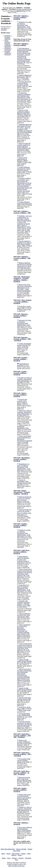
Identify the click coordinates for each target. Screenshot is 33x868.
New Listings (16, 854)
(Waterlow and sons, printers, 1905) (24, 170)
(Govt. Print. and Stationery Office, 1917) (24, 616)
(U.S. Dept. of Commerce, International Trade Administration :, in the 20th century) (24, 25)
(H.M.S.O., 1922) (24, 743)
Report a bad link (21, 849)
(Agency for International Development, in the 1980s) (24, 427)
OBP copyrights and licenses (16, 866)
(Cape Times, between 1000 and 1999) (24, 779)
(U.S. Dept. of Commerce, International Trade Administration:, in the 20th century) (24, 323)
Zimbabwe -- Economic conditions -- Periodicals (21, 17)
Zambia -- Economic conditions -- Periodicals (20, 790)
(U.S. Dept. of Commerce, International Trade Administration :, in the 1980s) (24, 380)
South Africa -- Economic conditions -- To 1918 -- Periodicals (22, 773)
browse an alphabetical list (18, 11)
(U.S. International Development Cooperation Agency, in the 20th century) (25, 440)
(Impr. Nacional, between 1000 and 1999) (24, 482)
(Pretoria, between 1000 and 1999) (24, 699)
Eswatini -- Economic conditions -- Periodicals (21, 359)
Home (3, 854)
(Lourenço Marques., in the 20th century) (24, 500)
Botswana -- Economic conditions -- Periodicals (21, 316)
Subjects (14, 855)
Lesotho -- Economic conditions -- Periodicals (21, 373)
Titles (29, 854)
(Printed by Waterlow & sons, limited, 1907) (24, 113)
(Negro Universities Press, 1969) (24, 204)
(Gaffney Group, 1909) (24, 603)
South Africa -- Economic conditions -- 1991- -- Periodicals (23, 754)
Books (4, 858)
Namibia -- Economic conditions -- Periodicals (21, 525)
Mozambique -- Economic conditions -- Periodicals (22, 459)
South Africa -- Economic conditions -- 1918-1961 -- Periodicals (22, 736)
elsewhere (4, 30)
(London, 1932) (24, 147)
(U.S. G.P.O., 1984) (24, 224)
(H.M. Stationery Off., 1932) (24, 55)
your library (4, 28)
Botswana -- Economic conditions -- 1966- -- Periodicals (23, 339)
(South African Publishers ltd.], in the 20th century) (24, 661)
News (9, 858)
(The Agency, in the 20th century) (24, 346)
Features (14, 858)
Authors (23, 854)
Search (8, 854)
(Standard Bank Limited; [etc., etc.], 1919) (24, 715)
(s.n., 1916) (24, 266)
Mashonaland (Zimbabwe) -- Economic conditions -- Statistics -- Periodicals (22, 279)
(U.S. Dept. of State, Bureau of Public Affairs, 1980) (24, 244)
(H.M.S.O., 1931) (24, 798)
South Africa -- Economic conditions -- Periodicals (22, 552)
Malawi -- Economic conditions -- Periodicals (20, 395)
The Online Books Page (16, 3)
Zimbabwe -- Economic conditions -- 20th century (22, 258)
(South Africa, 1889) (24, 307)
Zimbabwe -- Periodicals (8, 49)
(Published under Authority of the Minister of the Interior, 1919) (24, 631)
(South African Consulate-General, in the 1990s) (24, 760)
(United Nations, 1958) (24, 84)
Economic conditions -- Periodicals (8, 53)
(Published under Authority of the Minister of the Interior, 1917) (24, 675)
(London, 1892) (24, 160)
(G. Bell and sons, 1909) (24, 76)
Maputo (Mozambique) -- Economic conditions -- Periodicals (22, 492)
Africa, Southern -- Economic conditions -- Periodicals (8, 44)
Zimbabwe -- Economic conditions (8, 37)
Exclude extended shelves (24, 9)
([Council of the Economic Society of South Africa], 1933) (23, 560)
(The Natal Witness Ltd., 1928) (24, 725)
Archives (21, 858)
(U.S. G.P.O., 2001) (25, 130)
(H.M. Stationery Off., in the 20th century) (24, 573)
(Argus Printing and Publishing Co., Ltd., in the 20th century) (25, 289)
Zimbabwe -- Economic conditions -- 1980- (22, 212)
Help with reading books (8, 849)
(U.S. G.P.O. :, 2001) (24, 186)
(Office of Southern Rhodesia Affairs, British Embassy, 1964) (25, 830)
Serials (20, 855)
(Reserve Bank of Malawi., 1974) (22, 402)
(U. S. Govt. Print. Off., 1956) (25, 97)
